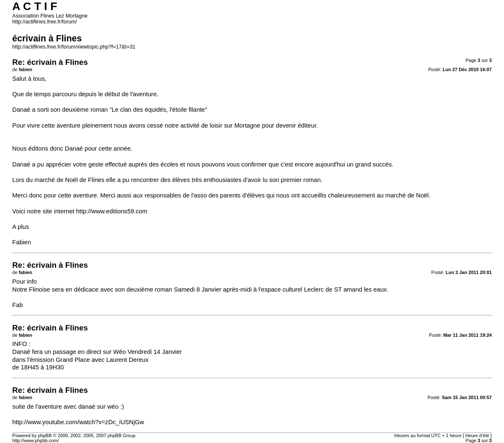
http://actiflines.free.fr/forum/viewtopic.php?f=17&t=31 (74, 47)
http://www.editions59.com (112, 211)
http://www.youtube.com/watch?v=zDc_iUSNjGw (78, 422)
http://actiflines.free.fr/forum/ (44, 22)
